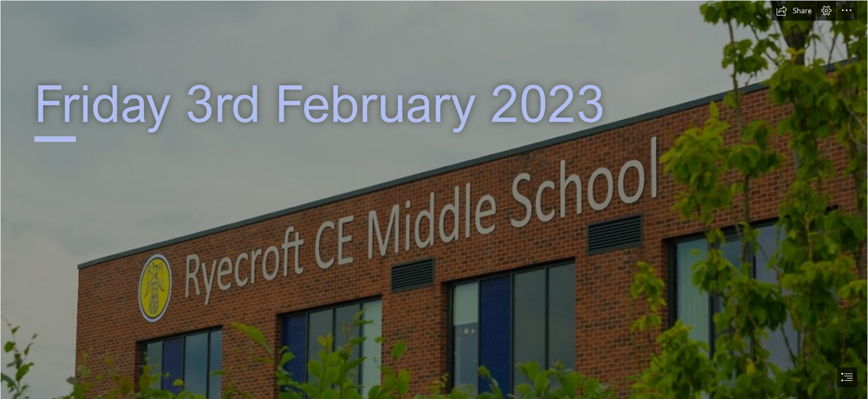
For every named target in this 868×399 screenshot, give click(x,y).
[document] (434, 199)
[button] (794, 11)
